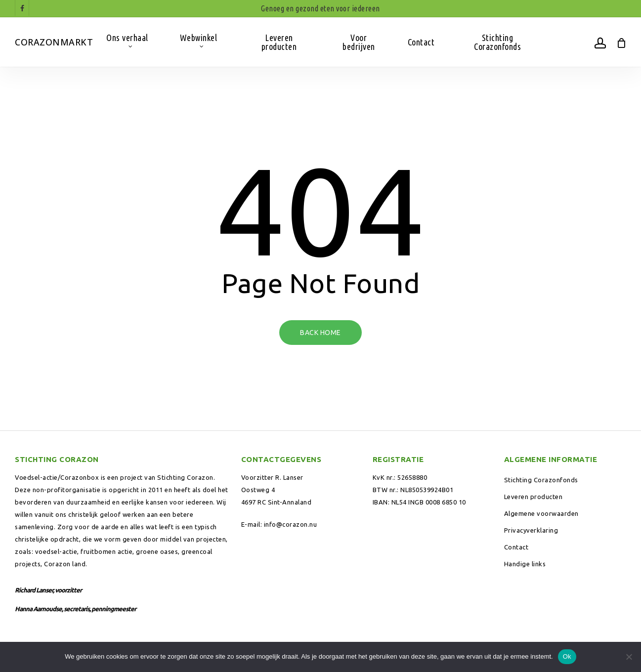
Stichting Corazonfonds (541, 480)
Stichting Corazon (185, 477)
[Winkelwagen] (621, 42)
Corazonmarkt (54, 42)
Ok (567, 656)
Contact (516, 547)
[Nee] (629, 657)
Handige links (525, 564)
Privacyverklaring (531, 530)
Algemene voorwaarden (541, 513)
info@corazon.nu (291, 524)
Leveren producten (534, 497)
